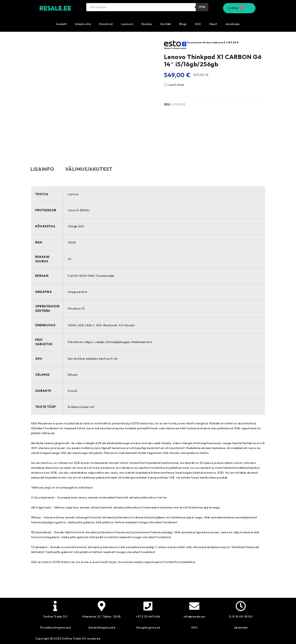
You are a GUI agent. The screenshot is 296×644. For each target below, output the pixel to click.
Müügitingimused (148, 627)
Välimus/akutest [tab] (91, 169)
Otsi (202, 7)
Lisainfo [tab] (43, 169)
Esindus (147, 24)
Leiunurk (127, 24)
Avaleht (61, 24)
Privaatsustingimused (55, 627)
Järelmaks (233, 24)
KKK (198, 24)
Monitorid (106, 24)
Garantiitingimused (102, 627)
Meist (213, 24)
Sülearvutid (83, 24)
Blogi (183, 24)
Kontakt (166, 24)
